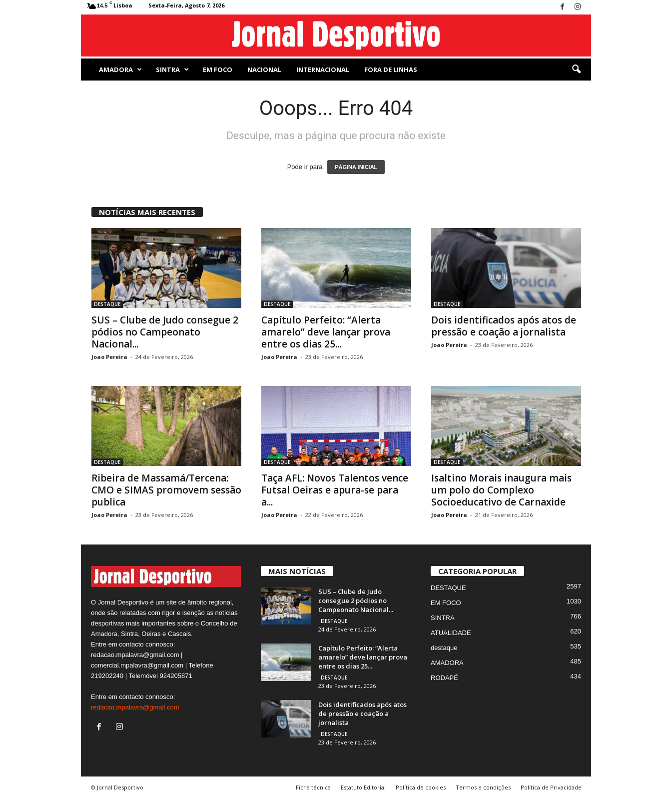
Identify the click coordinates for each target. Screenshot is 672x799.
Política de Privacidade (551, 787)
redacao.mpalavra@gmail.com (135, 707)
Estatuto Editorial (363, 787)
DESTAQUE (107, 304)
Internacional (323, 69)
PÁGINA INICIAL (356, 167)
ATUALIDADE (451, 633)
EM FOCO (218, 69)
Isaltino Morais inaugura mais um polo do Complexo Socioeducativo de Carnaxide (501, 490)
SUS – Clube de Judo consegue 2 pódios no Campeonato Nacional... (165, 332)
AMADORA (120, 69)
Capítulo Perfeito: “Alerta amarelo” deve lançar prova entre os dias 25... (326, 332)
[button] (576, 69)
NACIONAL (264, 69)
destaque (444, 648)
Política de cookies (421, 787)
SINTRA (172, 69)
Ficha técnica (313, 787)
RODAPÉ (444, 678)
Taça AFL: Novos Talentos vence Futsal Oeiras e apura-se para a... (335, 490)
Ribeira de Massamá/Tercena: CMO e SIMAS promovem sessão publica (166, 490)
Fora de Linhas (391, 69)
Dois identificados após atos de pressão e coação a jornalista (504, 326)
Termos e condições (483, 787)
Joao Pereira (109, 357)
